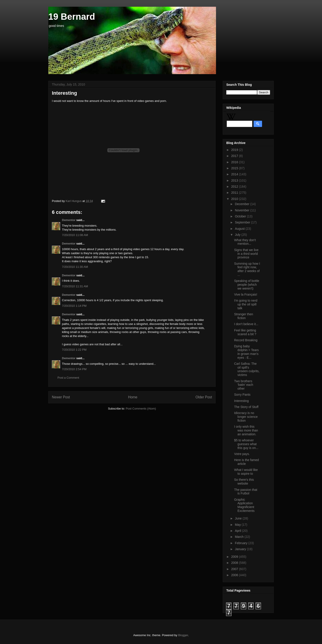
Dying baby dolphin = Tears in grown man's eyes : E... (246, 352)
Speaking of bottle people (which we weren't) (247, 285)
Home (133, 397)
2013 (235, 180)
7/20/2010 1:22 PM (74, 350)
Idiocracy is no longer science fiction (246, 417)
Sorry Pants (242, 395)
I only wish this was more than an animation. (246, 430)
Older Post (204, 397)
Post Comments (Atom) (141, 409)
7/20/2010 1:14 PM (74, 306)
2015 (235, 168)
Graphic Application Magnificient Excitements (244, 505)
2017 (235, 156)
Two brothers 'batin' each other (244, 385)
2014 (235, 174)
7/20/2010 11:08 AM (75, 235)
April (238, 531)
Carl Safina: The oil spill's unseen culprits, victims (247, 369)
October (241, 216)
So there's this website (244, 482)
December (242, 204)
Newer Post (61, 397)
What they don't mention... (245, 242)
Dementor (69, 220)
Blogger (183, 635)
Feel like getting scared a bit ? (245, 332)
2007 (235, 569)
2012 (235, 187)
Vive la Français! (246, 294)
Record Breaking (246, 340)
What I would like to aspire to (246, 472)
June (239, 518)
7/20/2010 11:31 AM (75, 286)
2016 (235, 162)
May (238, 525)
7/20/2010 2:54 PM (74, 369)
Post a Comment (68, 378)
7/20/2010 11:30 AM (75, 267)
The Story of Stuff (246, 407)
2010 (235, 199)
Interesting (241, 401)
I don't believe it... (246, 324)
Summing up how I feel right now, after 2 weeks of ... (247, 269)
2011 (235, 193)
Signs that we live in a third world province (246, 254)
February (241, 543)
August (240, 229)
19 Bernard (72, 17)
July (238, 235)
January (241, 549)
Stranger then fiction (244, 316)
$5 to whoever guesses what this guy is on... (246, 444)
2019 (235, 150)
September (243, 222)
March (240, 537)
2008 (235, 563)
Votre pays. (242, 454)
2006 (235, 575)
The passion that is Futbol (246, 492)
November (242, 210)
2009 (235, 557)
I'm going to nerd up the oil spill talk (246, 304)
